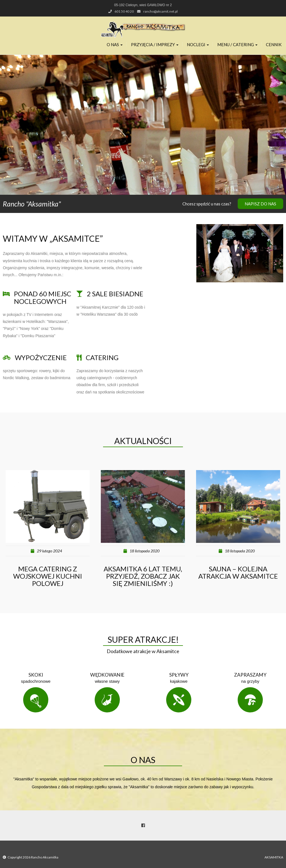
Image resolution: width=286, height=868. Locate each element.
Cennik (274, 44)
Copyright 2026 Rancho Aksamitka (33, 857)
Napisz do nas (260, 204)
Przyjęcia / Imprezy (155, 44)
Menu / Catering (237, 44)
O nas (115, 44)
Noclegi (198, 44)
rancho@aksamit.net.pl (160, 11)
